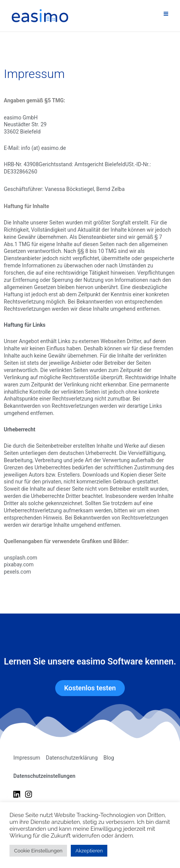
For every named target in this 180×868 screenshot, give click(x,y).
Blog (109, 758)
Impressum (27, 758)
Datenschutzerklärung (72, 758)
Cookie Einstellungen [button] (38, 851)
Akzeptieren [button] (89, 851)
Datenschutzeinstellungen (44, 776)
